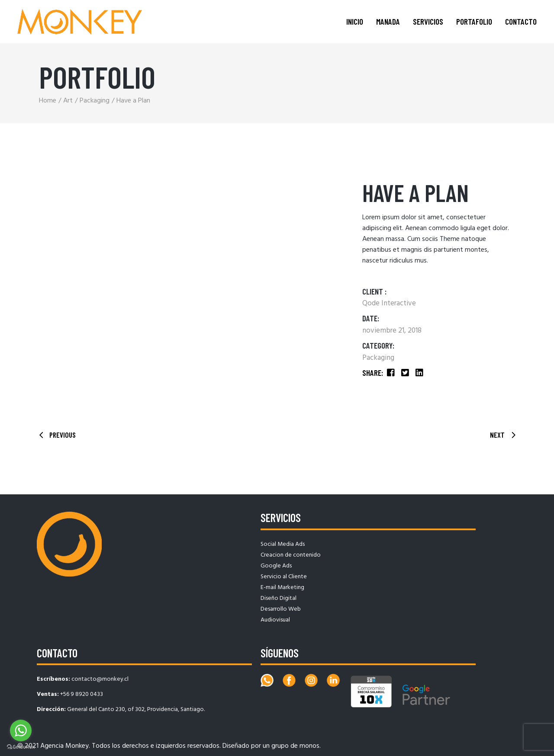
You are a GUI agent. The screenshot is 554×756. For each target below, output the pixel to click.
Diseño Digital (279, 598)
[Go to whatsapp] (21, 730)
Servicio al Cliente (284, 577)
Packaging (378, 358)
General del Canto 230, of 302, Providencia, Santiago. (136, 710)
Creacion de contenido (291, 555)
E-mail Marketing (282, 588)
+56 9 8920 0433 (82, 694)
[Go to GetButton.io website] (21, 747)
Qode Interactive (389, 303)
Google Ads (276, 566)
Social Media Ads (283, 544)
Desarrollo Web (281, 609)
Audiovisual (275, 620)
